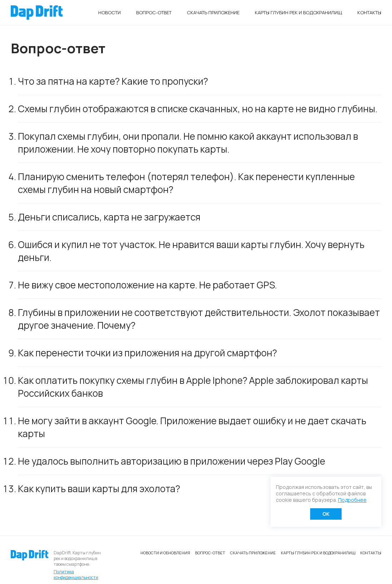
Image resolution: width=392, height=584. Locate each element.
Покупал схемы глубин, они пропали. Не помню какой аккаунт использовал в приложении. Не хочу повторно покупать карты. (188, 143)
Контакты (369, 13)
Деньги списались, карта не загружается (109, 217)
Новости (110, 13)
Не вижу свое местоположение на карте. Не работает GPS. (147, 285)
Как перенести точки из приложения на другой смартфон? (147, 353)
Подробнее (352, 500)
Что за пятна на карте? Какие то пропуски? (113, 81)
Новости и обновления (165, 553)
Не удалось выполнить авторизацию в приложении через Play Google (172, 461)
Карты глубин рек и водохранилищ (298, 13)
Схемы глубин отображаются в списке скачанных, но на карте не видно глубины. (198, 109)
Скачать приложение (213, 13)
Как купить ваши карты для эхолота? (99, 489)
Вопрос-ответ (154, 13)
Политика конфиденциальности (76, 575)
